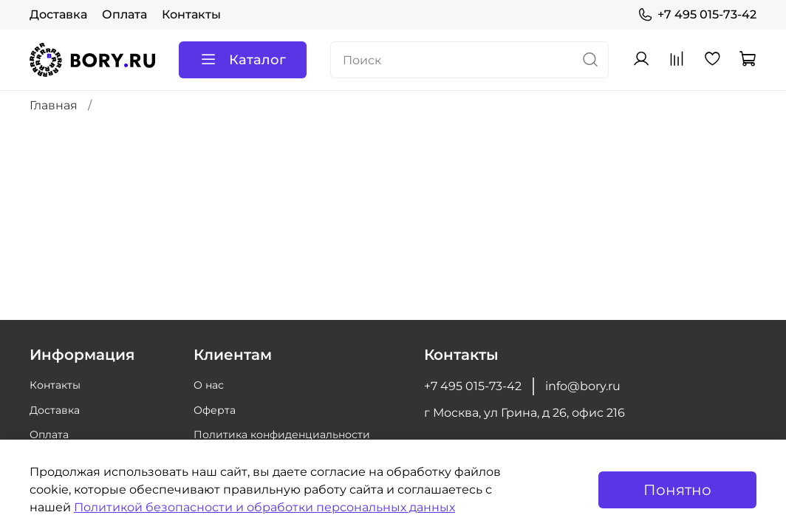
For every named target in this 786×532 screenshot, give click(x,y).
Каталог (243, 60)
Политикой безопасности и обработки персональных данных (264, 507)
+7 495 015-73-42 (697, 15)
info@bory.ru (583, 386)
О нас (209, 385)
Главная (54, 105)
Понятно (677, 490)
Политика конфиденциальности (282, 434)
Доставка (58, 14)
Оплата (124, 14)
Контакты (191, 14)
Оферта (215, 410)
